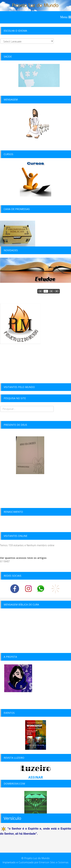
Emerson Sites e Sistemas (54, 862)
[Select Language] (27, 41)
